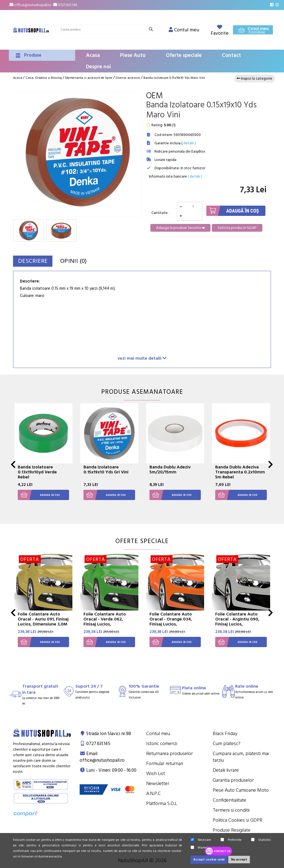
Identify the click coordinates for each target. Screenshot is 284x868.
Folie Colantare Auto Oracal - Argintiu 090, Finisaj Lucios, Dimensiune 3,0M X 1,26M (241, 622)
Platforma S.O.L (162, 803)
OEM (154, 96)
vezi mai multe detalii (142, 358)
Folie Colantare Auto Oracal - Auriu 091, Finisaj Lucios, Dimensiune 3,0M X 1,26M (43, 622)
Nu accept (239, 860)
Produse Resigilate (232, 830)
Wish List (156, 774)
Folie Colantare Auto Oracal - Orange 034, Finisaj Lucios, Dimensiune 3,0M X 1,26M (175, 622)
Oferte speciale (184, 55)
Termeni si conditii (231, 810)
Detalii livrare (226, 770)
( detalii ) (195, 176)
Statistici (261, 840)
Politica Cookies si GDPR (238, 820)
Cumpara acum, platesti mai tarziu (241, 757)
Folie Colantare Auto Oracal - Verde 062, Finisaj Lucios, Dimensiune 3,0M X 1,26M (109, 622)
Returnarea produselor (169, 754)
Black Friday (225, 734)
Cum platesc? (227, 744)
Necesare (201, 840)
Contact (231, 55)
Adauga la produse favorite (180, 228)
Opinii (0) (83, 261)
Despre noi (98, 67)
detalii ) (190, 143)
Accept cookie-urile (209, 860)
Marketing (202, 848)
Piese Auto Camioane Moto (241, 790)
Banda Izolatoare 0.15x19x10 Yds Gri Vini (106, 470)
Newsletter (158, 784)
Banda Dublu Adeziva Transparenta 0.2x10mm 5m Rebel (240, 472)
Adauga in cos (39, 495)
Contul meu (158, 734)
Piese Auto (133, 55)
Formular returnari (165, 764)
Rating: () (161, 125)
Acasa (93, 55)
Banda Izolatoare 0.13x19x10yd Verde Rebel (37, 472)
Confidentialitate (230, 800)
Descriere (36, 261)
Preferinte (231, 840)
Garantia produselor (233, 780)
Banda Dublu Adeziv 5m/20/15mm (170, 470)
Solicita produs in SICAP (237, 228)
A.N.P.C (154, 793)
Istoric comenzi (162, 744)
